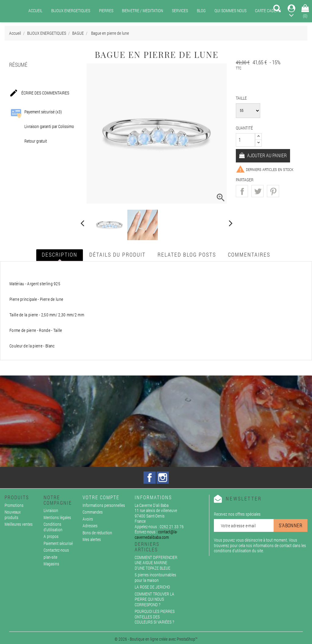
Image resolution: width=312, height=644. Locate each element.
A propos (51, 536)
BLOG (201, 11)
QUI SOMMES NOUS (230, 11)
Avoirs (88, 519)
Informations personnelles (104, 505)
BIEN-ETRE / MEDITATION (142, 11)
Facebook (150, 478)
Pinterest (273, 191)
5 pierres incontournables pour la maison (155, 577)
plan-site (50, 557)
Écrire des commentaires (39, 93)
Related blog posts (187, 254)
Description (60, 254)
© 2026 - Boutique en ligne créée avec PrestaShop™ (156, 639)
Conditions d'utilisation (53, 527)
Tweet (257, 191)
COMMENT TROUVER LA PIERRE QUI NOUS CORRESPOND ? (154, 599)
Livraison (51, 510)
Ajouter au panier (266, 155)
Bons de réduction (97, 533)
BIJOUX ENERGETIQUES (71, 11)
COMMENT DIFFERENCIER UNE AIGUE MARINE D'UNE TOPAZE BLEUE (156, 563)
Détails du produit (117, 254)
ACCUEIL (35, 11)
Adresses (90, 526)
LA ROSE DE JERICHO (152, 587)
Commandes (93, 512)
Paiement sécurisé (58, 543)
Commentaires (249, 254)
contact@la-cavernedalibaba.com (156, 534)
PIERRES (106, 11)
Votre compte (101, 497)
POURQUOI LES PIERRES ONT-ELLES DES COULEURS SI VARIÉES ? (155, 617)
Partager (242, 191)
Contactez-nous (56, 550)
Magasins (51, 564)
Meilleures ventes (19, 524)
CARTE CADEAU (268, 11)
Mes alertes (92, 539)
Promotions (14, 505)
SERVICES (180, 11)
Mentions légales (57, 517)
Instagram (163, 478)
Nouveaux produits (13, 515)
